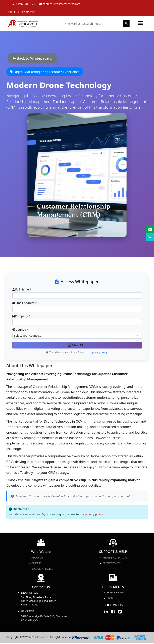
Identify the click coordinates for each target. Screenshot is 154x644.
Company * (21, 317)
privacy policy (94, 515)
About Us (37, 558)
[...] (93, 24)
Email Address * (25, 303)
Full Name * (22, 290)
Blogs (110, 599)
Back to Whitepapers (34, 59)
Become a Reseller (43, 569)
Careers (36, 564)
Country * (21, 330)
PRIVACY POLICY (112, 564)
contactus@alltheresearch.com (60, 4)
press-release (115, 593)
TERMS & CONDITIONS (115, 558)
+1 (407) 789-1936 (24, 4)
